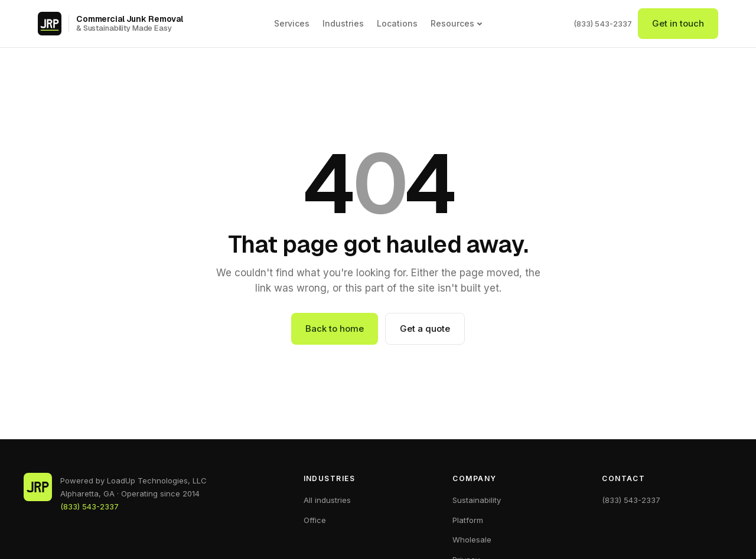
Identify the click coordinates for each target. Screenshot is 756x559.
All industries (327, 500)
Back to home (335, 328)
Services (292, 23)
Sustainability (477, 500)
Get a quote (425, 328)
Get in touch (678, 23)
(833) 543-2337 (603, 24)
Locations (397, 23)
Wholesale (472, 540)
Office (315, 520)
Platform (468, 520)
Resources (457, 24)
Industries (343, 23)
